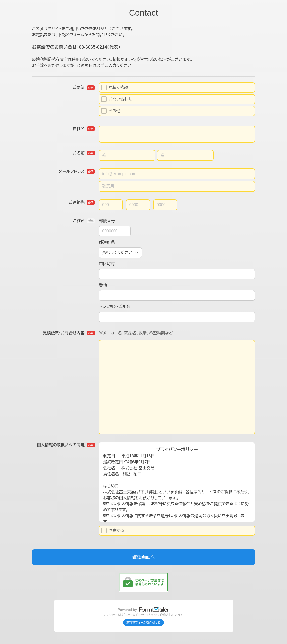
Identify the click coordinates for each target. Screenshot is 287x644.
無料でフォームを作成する (144, 623)
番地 (103, 285)
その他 (111, 111)
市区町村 (107, 264)
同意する (113, 531)
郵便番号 (107, 221)
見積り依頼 (115, 88)
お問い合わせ (117, 99)
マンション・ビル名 (115, 307)
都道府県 (107, 242)
